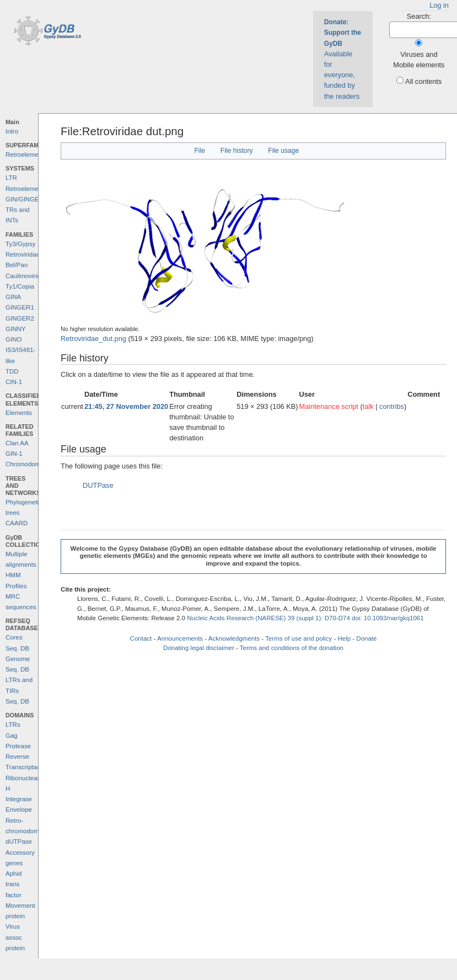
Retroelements (26, 155)
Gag (12, 736)
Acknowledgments (234, 638)
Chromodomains (29, 464)
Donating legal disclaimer (199, 648)
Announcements (180, 638)
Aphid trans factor (14, 884)
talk (368, 406)
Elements (19, 413)
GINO (14, 339)
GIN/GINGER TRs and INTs (25, 210)
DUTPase (98, 485)
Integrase (19, 799)
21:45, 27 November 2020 (126, 406)
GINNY (15, 329)
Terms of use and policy (299, 638)
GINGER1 (20, 307)
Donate (366, 638)
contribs (392, 406)
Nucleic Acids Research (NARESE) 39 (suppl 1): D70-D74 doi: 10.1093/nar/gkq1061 (305, 618)
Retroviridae (23, 254)
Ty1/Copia (20, 286)
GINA (13, 297)
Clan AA (17, 443)
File (200, 151)
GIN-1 (14, 454)
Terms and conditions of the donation (292, 648)
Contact (141, 638)
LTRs (13, 725)
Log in (439, 5)
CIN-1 (14, 382)
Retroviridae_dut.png (93, 339)
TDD (12, 371)
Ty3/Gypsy (20, 244)
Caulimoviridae (26, 276)
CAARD (17, 523)
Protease (18, 746)
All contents (423, 81)
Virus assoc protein (15, 937)
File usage (283, 151)
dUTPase (19, 841)
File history (237, 151)
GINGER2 (20, 318)
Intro (12, 131)
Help (344, 638)
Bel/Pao (17, 265)
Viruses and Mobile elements (419, 60)
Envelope (19, 809)
